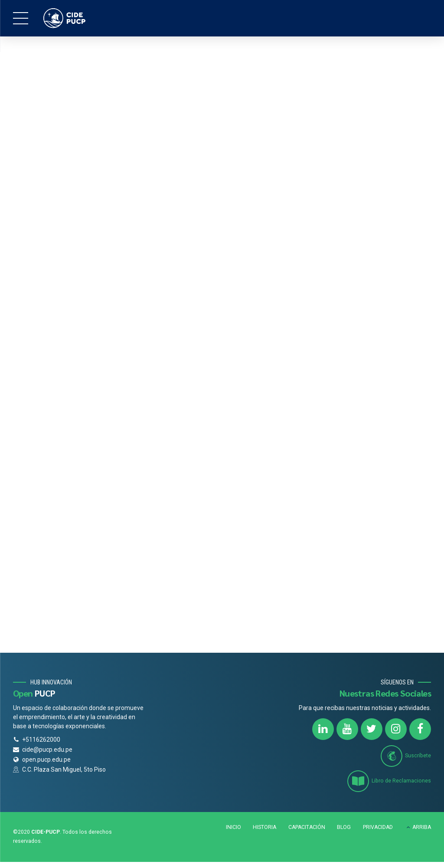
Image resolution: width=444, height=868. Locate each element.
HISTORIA (264, 828)
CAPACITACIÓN (307, 828)
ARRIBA (422, 828)
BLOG (344, 828)
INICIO (233, 828)
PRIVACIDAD (378, 828)
